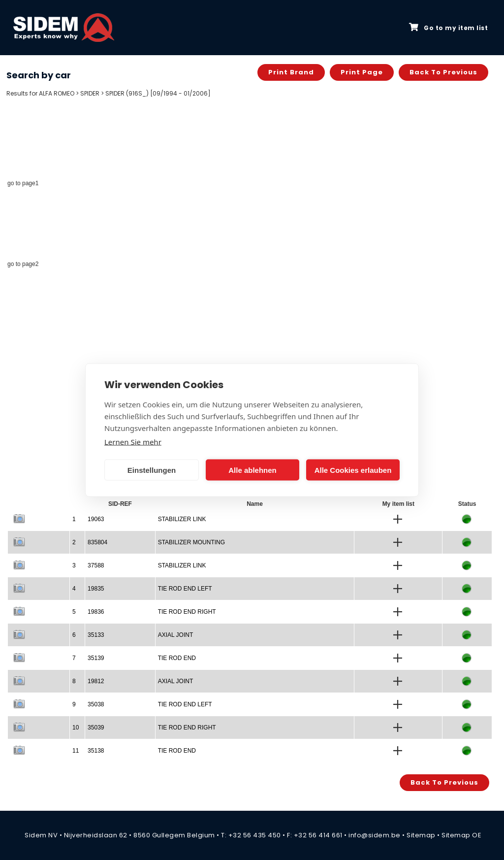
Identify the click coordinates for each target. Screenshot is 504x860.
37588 (96, 565)
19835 (96, 589)
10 (76, 728)
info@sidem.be (375, 835)
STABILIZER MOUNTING (191, 542)
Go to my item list (448, 28)
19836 (96, 612)
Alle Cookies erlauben (353, 470)
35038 (96, 704)
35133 (96, 635)
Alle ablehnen (252, 470)
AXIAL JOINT (176, 635)
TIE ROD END (177, 658)
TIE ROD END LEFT (185, 589)
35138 (96, 751)
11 (76, 751)
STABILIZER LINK (182, 519)
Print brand (291, 72)
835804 (97, 542)
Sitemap (421, 835)
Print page (362, 72)
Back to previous (443, 72)
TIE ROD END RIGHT (187, 612)
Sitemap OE (461, 835)
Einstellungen (152, 470)
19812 (96, 681)
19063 (96, 519)
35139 (96, 658)
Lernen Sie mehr (133, 442)
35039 (96, 728)
